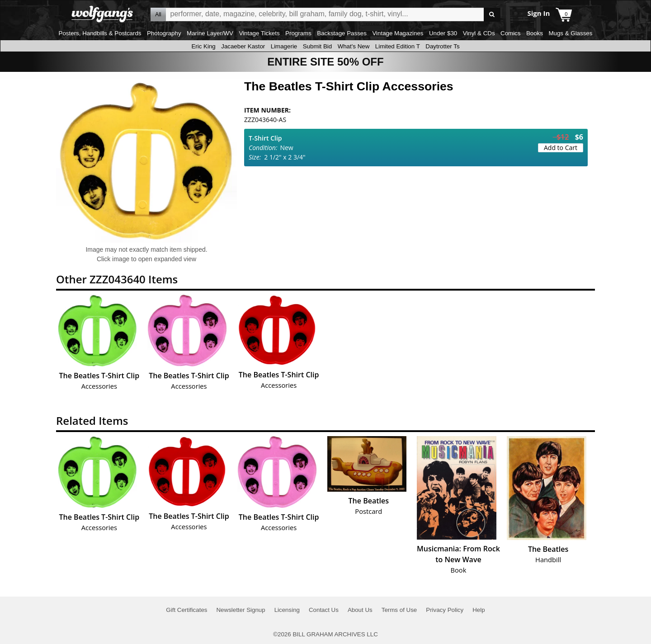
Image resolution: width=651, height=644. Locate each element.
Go (492, 15)
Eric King (203, 46)
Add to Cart (561, 148)
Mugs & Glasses (570, 33)
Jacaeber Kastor (243, 46)
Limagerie (284, 46)
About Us (360, 610)
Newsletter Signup (241, 610)
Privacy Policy (445, 610)
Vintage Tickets (259, 33)
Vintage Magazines (398, 33)
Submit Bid (317, 46)
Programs (298, 33)
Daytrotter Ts (442, 46)
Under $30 (443, 33)
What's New (354, 46)
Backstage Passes (342, 33)
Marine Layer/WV (210, 33)
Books (535, 33)
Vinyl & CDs (479, 33)
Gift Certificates (186, 610)
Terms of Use (399, 610)
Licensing (287, 610)
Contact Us (324, 610)
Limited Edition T (398, 46)
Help (479, 610)
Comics (510, 33)
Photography (164, 33)
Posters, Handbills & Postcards (100, 33)
